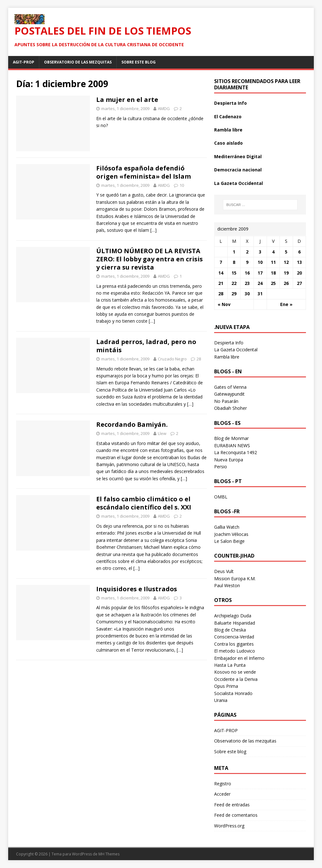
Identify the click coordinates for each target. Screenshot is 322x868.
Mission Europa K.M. (235, 579)
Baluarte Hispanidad (235, 623)
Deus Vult (224, 571)
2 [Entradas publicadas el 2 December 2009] (247, 252)
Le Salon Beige (229, 541)
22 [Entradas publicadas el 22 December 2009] (234, 283)
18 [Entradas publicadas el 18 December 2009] (273, 273)
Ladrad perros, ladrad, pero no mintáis (146, 346)
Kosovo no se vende (235, 672)
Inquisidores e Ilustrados (137, 589)
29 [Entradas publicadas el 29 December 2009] (234, 294)
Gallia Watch (227, 527)
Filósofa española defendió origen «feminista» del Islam (144, 172)
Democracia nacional (238, 170)
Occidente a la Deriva (236, 679)
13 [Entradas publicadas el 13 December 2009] (299, 262)
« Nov (224, 304)
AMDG (164, 108)
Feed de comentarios (236, 815)
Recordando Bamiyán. (132, 424)
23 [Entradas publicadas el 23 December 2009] (247, 283)
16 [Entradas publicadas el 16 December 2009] (247, 273)
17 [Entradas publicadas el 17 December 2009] (260, 273)
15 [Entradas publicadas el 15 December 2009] (234, 273)
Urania (221, 700)
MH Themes (109, 854)
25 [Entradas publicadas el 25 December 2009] (273, 283)
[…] (153, 230)
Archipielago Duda (233, 616)
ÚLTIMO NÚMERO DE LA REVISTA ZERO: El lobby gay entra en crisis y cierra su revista (150, 259)
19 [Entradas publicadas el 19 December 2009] (286, 273)
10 (182, 185)
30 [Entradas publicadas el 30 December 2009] (247, 294)
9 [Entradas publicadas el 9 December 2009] (247, 262)
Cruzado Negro (172, 359)
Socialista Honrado (233, 693)
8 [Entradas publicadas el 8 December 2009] (234, 262)
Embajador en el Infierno (239, 658)
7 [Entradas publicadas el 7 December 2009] (221, 262)
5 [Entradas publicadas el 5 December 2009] (286, 252)
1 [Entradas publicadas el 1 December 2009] (234, 252)
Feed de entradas (232, 805)
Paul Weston (227, 585)
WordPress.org (229, 826)
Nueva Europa (229, 460)
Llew (162, 433)
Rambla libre (228, 130)
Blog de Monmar (231, 438)
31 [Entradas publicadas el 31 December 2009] (260, 294)
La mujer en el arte (127, 100)
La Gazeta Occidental (239, 183)
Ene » (286, 304)
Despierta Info (230, 103)
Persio (221, 467)
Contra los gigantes (234, 644)
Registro (223, 784)
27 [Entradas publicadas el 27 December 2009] (299, 283)
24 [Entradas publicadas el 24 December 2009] (260, 283)
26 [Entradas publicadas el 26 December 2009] (286, 283)
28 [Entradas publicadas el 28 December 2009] (221, 294)
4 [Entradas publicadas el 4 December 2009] (273, 252)
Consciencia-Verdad (234, 637)
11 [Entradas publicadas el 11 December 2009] (273, 262)
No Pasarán (226, 401)
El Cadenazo (228, 117)
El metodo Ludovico (235, 651)
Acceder (222, 794)
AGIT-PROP (24, 62)
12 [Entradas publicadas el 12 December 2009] (286, 262)
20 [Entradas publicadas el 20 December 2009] (299, 273)
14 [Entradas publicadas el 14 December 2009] (221, 273)
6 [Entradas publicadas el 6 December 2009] (299, 252)
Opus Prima (226, 686)
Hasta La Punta (230, 665)
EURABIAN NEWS (232, 445)
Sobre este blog (139, 62)
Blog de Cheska (230, 630)
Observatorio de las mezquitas (78, 62)
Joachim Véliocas (231, 534)
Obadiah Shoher (230, 408)
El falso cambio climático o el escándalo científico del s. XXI (144, 503)
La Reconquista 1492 (236, 452)
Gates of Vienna (230, 387)
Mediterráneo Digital (238, 156)
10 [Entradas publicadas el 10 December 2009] (260, 262)
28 (199, 359)
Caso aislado (228, 143)
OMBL (221, 497)
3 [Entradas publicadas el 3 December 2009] (260, 252)
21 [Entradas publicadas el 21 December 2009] (221, 283)
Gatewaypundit (229, 394)
